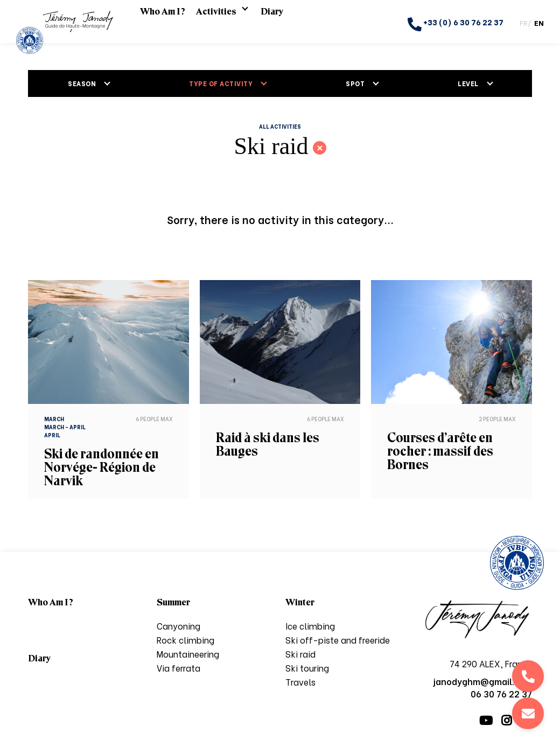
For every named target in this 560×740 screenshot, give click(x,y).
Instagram (506, 721)
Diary (272, 22)
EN (539, 22)
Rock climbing (185, 640)
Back (320, 148)
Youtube (486, 721)
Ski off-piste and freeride (338, 640)
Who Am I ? (163, 22)
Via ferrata (178, 668)
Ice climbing (310, 626)
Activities (216, 22)
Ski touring (307, 668)
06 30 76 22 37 (528, 676)
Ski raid (300, 654)
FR (524, 22)
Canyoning (178, 626)
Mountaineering (188, 654)
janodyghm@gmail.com (528, 714)
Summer (173, 602)
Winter (300, 602)
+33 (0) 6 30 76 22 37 (456, 24)
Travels (300, 682)
